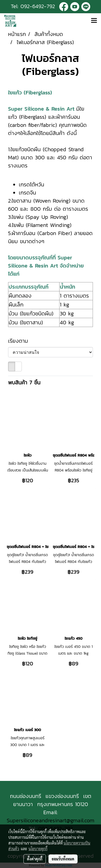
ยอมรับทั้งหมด (63, 859)
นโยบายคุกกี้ (38, 849)
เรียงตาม (21, 341)
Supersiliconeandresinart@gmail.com (50, 820)
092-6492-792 (38, 6)
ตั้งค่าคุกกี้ (35, 859)
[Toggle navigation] (94, 21)
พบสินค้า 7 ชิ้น (24, 382)
